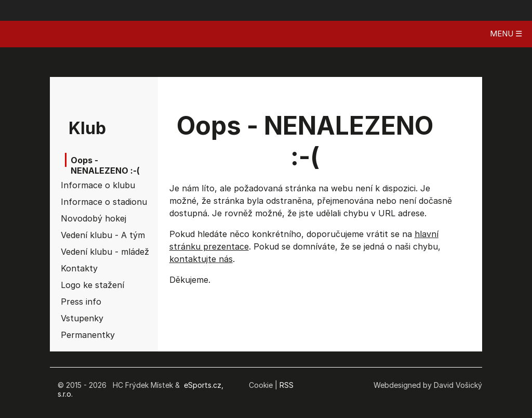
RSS (287, 385)
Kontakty (79, 268)
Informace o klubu (90, 185)
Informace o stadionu (90, 202)
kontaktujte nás (201, 259)
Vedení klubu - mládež (90, 252)
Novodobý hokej (90, 218)
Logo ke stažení (90, 285)
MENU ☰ (506, 34)
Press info (81, 302)
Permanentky (88, 335)
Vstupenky (82, 318)
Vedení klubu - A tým (90, 235)
